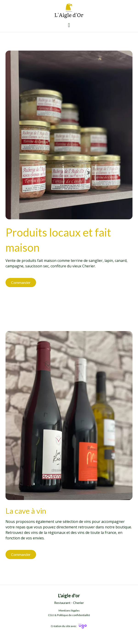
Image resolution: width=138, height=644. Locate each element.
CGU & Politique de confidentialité (69, 615)
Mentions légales (69, 610)
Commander (21, 282)
